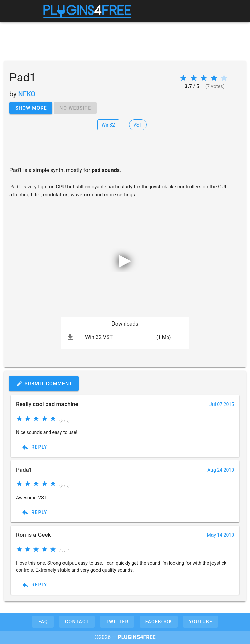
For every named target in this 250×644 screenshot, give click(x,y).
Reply (34, 447)
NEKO (27, 94)
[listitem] (125, 337)
